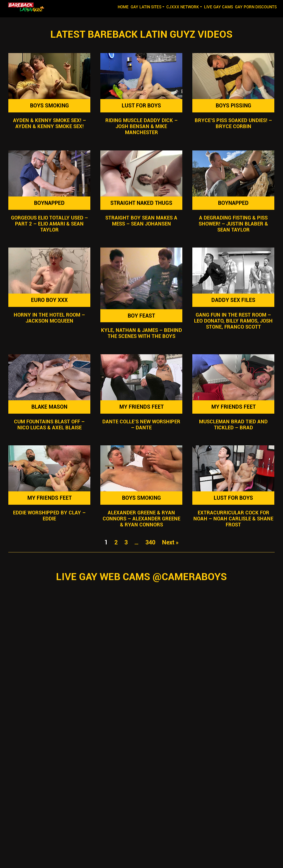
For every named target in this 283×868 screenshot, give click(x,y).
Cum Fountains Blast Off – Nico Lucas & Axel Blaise (49, 424)
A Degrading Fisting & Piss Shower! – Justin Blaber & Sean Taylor (233, 224)
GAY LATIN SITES (146, 7)
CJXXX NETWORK (183, 7)
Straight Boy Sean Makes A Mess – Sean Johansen (141, 221)
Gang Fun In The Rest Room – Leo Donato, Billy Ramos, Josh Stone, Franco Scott (233, 321)
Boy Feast (141, 316)
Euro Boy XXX (49, 300)
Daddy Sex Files (233, 300)
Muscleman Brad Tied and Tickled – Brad (233, 424)
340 (150, 542)
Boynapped (49, 203)
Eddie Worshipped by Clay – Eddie (49, 516)
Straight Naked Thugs (141, 203)
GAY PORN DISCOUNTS (256, 7)
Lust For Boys (141, 106)
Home (124, 7)
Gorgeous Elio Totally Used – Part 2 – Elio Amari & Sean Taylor (49, 224)
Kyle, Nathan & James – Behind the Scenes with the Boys (141, 333)
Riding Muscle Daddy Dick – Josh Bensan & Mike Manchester (141, 126)
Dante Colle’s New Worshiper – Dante (141, 424)
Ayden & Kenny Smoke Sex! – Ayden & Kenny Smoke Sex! (49, 123)
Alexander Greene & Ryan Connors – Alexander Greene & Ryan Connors (141, 519)
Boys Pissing (233, 106)
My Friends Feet (141, 407)
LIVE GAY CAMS (218, 7)
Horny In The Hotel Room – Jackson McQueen (49, 318)
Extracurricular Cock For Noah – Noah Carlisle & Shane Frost (233, 519)
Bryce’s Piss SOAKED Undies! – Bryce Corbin (233, 123)
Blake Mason (49, 407)
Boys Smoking (49, 106)
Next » (170, 542)
